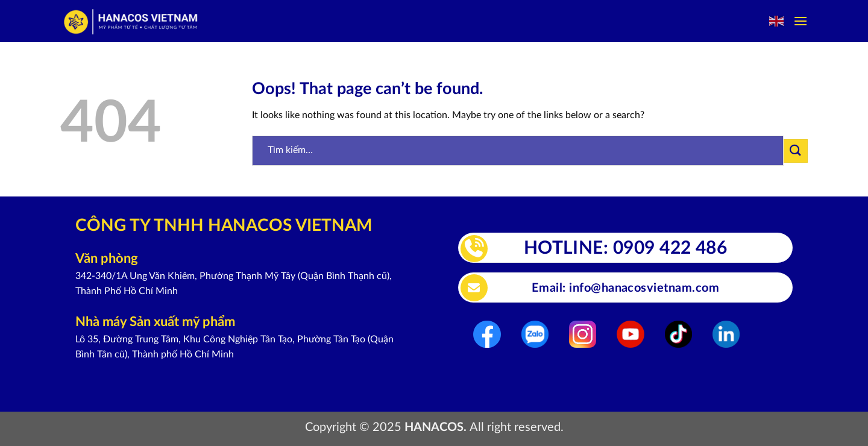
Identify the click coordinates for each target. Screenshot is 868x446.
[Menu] (800, 21)
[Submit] (796, 151)
